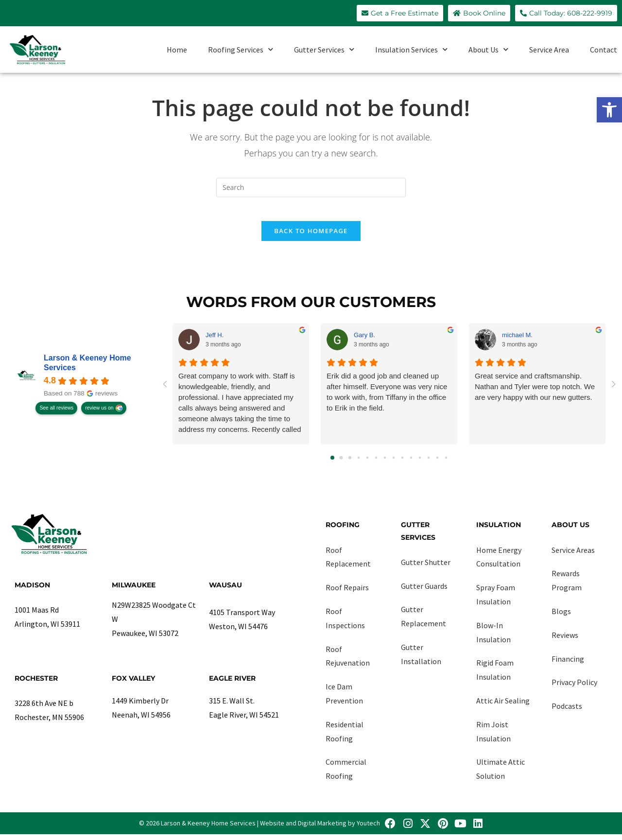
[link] (609, 110)
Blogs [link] (561, 617)
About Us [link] (488, 49)
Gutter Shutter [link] (426, 567)
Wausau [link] (225, 591)
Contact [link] (604, 50)
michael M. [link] (517, 340)
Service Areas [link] (573, 555)
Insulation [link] (499, 531)
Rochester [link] (36, 684)
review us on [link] (99, 414)
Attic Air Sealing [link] (503, 706)
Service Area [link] (549, 50)
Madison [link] (32, 591)
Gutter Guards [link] (424, 591)
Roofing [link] (343, 531)
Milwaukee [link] (134, 591)
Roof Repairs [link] (347, 593)
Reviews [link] (565, 640)
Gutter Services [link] (324, 49)
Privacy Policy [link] (574, 688)
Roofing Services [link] (241, 49)
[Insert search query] (311, 188)
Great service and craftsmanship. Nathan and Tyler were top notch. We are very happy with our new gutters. (535, 392)
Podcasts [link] (567, 712)
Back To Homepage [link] (311, 237)
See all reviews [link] (56, 414)
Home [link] (177, 50)
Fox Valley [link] (133, 684)
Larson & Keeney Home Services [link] (87, 369)
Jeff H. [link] (215, 340)
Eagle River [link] (232, 684)
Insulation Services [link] (411, 49)
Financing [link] (568, 664)
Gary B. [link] (364, 340)
